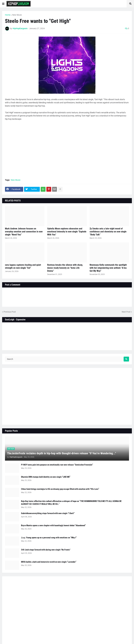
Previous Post (10, 312)
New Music (17, 15)
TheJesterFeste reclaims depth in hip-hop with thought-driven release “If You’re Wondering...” (62, 453)
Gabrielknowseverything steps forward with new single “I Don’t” (48, 513)
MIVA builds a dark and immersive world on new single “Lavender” (49, 562)
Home (8, 15)
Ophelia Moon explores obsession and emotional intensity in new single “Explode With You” (67, 232)
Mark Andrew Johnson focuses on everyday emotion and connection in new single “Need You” (24, 232)
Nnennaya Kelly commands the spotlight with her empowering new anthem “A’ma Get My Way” (108, 268)
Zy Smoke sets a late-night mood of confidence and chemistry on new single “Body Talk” (108, 232)
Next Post (126, 312)
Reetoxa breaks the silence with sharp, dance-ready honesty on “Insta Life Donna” (65, 268)
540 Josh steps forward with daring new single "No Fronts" (46, 550)
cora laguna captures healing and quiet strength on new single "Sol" (23, 266)
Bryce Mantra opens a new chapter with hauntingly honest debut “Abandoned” (53, 525)
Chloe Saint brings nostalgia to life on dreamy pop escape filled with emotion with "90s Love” (60, 489)
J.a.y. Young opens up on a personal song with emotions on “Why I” (49, 538)
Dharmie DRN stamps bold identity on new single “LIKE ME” (46, 477)
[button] (3, 4)
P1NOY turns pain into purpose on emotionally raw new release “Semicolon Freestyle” (57, 465)
